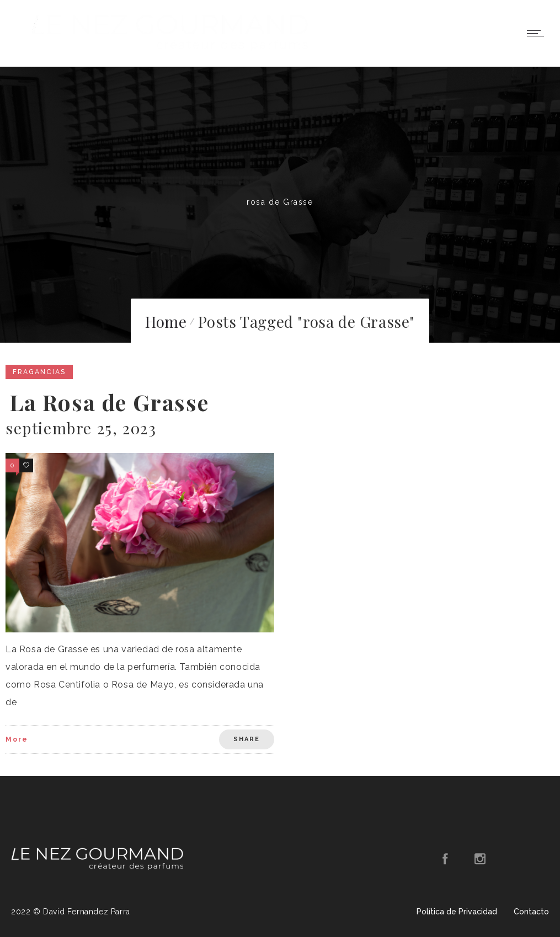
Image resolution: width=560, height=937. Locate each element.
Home (166, 321)
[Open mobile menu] (538, 33)
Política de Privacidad (457, 912)
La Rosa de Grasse (109, 402)
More (17, 739)
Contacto (531, 912)
